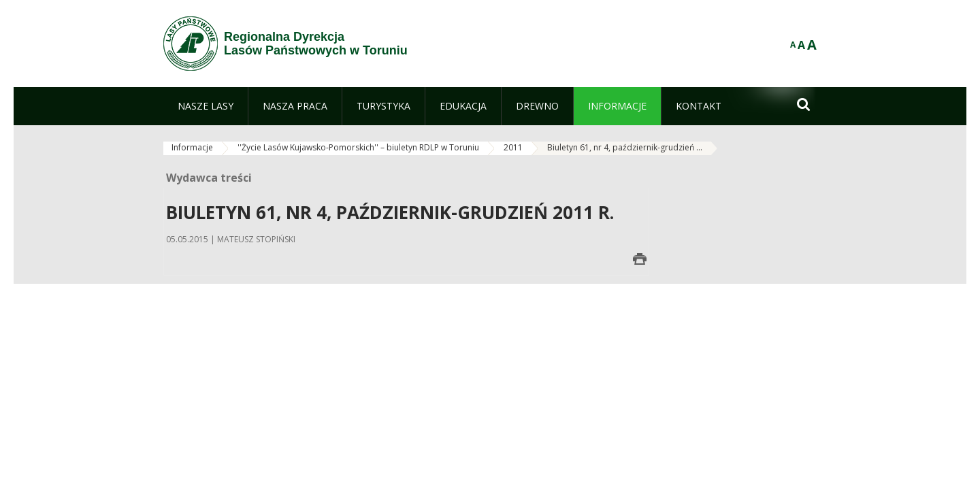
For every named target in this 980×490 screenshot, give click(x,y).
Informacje (192, 147)
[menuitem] (206, 106)
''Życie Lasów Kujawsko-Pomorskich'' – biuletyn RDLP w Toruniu (358, 147)
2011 (513, 147)
